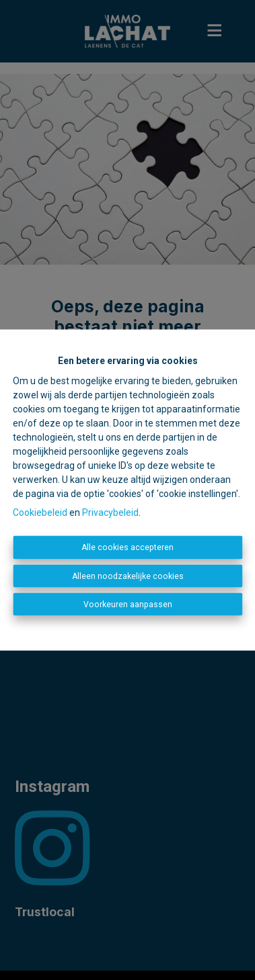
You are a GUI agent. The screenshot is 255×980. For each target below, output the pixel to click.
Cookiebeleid (40, 513)
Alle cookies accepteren (128, 547)
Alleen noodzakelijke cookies (128, 576)
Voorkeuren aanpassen (128, 605)
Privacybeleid (110, 513)
